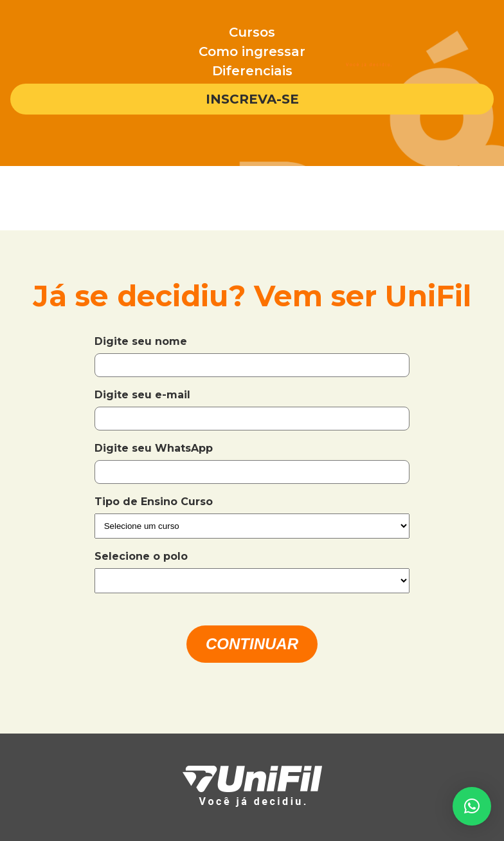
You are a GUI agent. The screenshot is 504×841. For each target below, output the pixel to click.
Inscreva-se (252, 99)
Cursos (252, 32)
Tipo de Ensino (138, 502)
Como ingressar (252, 51)
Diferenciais (252, 71)
